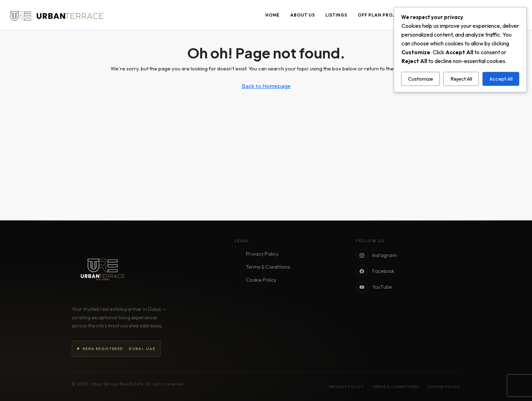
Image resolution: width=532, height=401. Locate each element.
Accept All (501, 79)
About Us (303, 15)
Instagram (377, 255)
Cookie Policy (261, 280)
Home (273, 15)
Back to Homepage (266, 86)
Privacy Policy (262, 254)
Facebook (375, 271)
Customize (421, 79)
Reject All (461, 79)
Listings (336, 15)
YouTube (374, 287)
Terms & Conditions (268, 267)
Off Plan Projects (383, 15)
